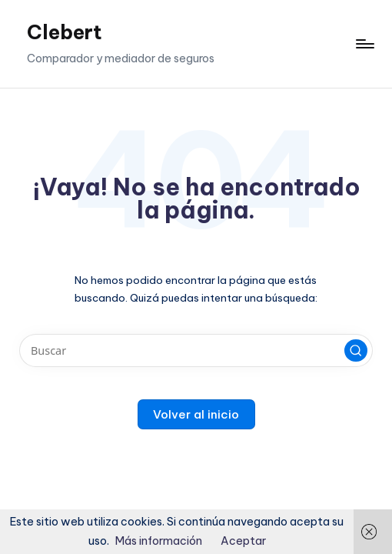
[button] (356, 351)
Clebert (65, 32)
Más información (159, 541)
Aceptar (243, 541)
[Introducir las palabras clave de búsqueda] (196, 350)
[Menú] (364, 44)
